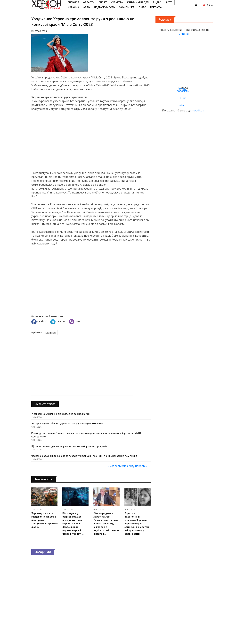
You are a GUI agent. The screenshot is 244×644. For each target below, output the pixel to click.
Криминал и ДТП (138, 2)
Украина (73, 7)
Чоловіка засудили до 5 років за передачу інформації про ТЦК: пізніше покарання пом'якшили (85, 456)
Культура (117, 2)
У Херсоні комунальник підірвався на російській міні (61, 414)
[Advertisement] (91, 141)
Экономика (127, 7)
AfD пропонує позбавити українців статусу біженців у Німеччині (67, 424)
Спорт (103, 2)
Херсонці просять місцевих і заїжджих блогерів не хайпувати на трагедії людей (44, 520)
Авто (87, 7)
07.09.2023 (39, 31)
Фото (169, 2)
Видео (157, 2)
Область (89, 2)
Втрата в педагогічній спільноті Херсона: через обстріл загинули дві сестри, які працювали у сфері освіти (137, 524)
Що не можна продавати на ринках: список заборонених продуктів (69, 446)
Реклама (156, 7)
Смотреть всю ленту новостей (129, 466)
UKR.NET (184, 34)
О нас (142, 7)
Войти (208, 5)
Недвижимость (104, 7)
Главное (73, 2)
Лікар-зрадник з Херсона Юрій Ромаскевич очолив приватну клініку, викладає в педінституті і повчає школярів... (106, 524)
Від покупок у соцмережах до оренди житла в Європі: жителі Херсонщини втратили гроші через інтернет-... (73, 524)
